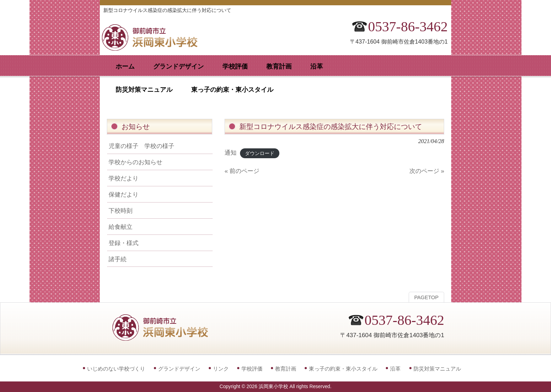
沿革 (395, 369)
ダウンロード (260, 153)
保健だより (124, 194)
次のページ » (427, 171)
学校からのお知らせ (135, 162)
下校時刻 (121, 211)
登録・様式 (124, 243)
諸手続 (118, 259)
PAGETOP (426, 297)
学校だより (124, 178)
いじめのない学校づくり (116, 369)
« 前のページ (242, 171)
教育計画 (286, 369)
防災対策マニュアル (437, 369)
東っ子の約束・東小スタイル (343, 369)
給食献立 (121, 227)
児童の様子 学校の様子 (141, 146)
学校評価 (252, 369)
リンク (221, 369)
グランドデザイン (179, 369)
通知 (231, 153)
